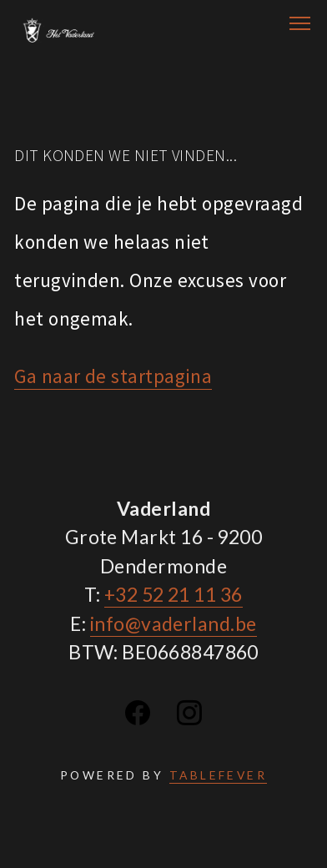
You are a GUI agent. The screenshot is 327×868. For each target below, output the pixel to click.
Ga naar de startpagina (113, 376)
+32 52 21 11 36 (174, 594)
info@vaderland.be (174, 623)
